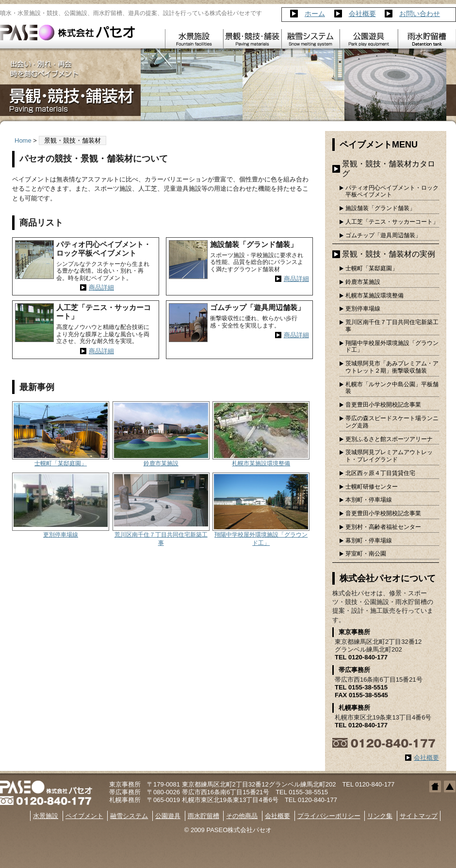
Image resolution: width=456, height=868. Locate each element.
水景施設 (46, 816)
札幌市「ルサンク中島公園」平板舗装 (392, 388)
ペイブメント (84, 816)
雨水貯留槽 (204, 816)
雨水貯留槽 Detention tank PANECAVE (427, 39)
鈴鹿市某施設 (161, 463)
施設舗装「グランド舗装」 (380, 208)
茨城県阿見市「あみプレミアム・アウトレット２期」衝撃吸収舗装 (392, 367)
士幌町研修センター (372, 487)
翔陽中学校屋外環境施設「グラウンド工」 (392, 347)
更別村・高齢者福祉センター (383, 527)
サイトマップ (419, 816)
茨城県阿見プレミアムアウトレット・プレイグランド (389, 456)
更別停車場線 (61, 535)
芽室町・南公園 (366, 554)
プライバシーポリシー (329, 816)
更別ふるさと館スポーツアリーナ (389, 439)
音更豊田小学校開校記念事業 (383, 405)
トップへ (450, 786)
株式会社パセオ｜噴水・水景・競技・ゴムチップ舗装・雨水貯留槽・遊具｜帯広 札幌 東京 (68, 33)
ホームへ (435, 786)
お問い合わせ (420, 14)
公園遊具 (168, 816)
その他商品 (242, 816)
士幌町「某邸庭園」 (61, 463)
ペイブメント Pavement (252, 39)
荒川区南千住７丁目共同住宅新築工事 (392, 326)
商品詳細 (101, 287)
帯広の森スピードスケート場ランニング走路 (392, 422)
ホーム (315, 14)
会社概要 (362, 14)
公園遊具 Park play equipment (369, 39)
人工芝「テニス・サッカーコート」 (392, 222)
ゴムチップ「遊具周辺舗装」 (383, 235)
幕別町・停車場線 (369, 540)
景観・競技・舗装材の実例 (389, 254)
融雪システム (129, 816)
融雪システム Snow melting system (310, 39)
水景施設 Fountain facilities (194, 39)
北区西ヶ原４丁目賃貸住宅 (380, 473)
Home (23, 140)
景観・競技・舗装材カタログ (389, 169)
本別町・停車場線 (369, 500)
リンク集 (380, 816)
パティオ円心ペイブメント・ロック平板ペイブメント (392, 191)
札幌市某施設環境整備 (261, 463)
